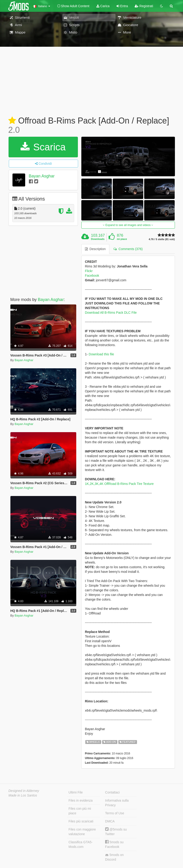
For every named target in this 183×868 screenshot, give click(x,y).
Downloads (98, 239)
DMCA (110, 821)
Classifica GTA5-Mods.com (81, 844)
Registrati (144, 6)
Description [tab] (95, 249)
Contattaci (112, 792)
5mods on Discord (114, 857)
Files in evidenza (81, 800)
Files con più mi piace (80, 811)
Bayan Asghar (42, 176)
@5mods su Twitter (116, 832)
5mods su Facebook (114, 844)
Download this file (101, 354)
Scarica (43, 147)
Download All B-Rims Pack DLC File (111, 313)
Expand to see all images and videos (128, 225)
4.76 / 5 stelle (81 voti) (162, 239)
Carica (103, 6)
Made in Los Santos (23, 795)
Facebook (92, 276)
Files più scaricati (81, 821)
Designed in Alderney (24, 791)
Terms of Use (115, 813)
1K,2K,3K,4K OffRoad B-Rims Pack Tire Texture (119, 484)
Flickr (89, 271)
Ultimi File (76, 792)
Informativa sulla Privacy (117, 803)
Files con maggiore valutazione (82, 832)
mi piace (122, 239)
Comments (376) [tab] (128, 249)
